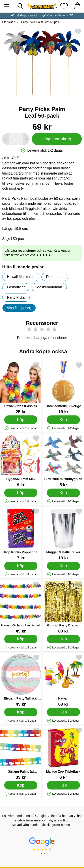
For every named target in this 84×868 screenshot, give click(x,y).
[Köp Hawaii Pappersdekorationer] (63, 712)
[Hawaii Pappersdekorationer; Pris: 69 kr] (63, 680)
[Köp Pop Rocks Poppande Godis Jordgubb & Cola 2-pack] (21, 566)
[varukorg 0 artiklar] (77, 6)
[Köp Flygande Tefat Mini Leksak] (21, 493)
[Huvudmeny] (7, 6)
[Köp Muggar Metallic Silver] (63, 566)
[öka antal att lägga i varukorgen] (26, 139)
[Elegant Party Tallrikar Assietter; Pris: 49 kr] (21, 680)
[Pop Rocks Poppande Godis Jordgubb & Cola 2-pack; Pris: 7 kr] (21, 534)
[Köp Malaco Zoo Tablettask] (63, 785)
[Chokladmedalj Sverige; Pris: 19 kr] (63, 388)
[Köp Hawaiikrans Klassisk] (21, 419)
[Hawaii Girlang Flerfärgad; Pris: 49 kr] (21, 607)
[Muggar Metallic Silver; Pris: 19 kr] (63, 534)
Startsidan (9, 22)
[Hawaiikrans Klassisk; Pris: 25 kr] (21, 388)
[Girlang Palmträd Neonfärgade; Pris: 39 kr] (21, 753)
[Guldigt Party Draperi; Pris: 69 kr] (63, 607)
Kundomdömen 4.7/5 (60, 15)
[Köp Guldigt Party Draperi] (63, 639)
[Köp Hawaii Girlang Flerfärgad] (21, 639)
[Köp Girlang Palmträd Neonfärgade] (21, 785)
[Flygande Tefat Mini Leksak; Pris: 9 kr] (21, 461)
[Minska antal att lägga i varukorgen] (5, 139)
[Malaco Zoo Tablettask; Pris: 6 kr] (63, 753)
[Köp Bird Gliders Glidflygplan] (63, 493)
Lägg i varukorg (57, 139)
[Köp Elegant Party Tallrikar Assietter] (21, 712)
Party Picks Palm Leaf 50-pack (40, 22)
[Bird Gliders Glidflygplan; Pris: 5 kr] (63, 461)
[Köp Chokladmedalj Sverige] (63, 419)
